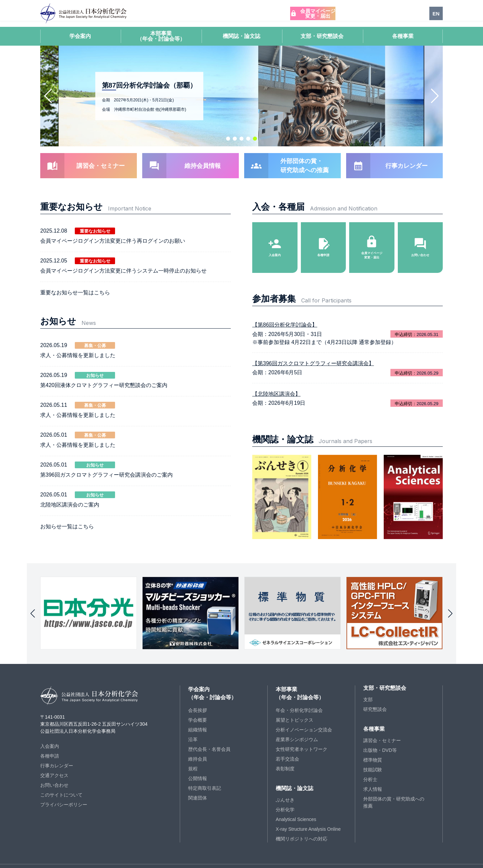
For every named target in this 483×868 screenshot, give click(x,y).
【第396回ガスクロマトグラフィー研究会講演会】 (313, 344)
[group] (89, 598)
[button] (228, 139)
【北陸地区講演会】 (276, 374)
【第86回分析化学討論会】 (285, 305)
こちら (102, 288)
